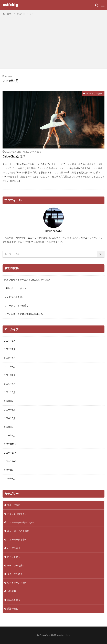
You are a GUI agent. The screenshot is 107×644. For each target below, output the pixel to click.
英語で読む (13, 609)
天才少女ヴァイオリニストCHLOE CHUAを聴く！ (29, 280)
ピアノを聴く (14, 557)
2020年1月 (10, 435)
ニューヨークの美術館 (18, 531)
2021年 (21, 14)
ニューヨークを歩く (17, 539)
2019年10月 (10, 461)
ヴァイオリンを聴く (94, 93)
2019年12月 (10, 444)
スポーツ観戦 (14, 505)
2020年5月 (10, 418)
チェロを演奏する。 (17, 514)
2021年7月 (10, 375)
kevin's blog (10, 5)
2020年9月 (10, 401)
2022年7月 (10, 349)
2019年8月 (10, 479)
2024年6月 (10, 341)
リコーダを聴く (15, 574)
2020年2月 (10, 427)
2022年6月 (10, 358)
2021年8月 (10, 367)
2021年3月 (10, 392)
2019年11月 (10, 453)
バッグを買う (14, 548)
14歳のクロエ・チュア (15, 288)
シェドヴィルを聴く (14, 297)
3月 (32, 14)
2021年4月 (10, 384)
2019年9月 (10, 470)
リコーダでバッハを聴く (16, 305)
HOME (9, 14)
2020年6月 (10, 410)
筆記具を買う (14, 600)
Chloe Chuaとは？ (14, 156)
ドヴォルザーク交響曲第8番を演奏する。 (25, 314)
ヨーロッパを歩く (16, 565)
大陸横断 (12, 591)
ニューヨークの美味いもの (20, 522)
